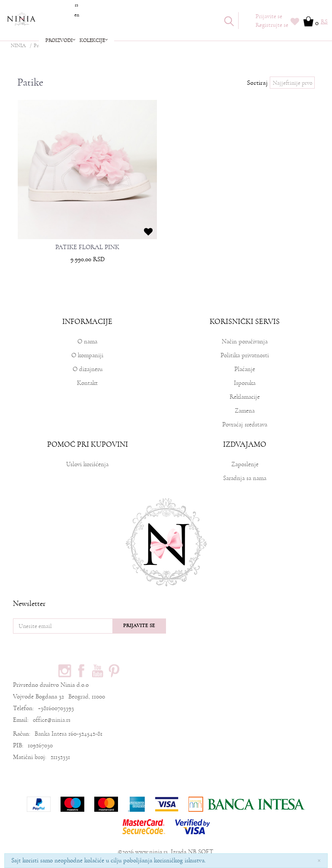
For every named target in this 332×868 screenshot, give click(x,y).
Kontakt (87, 383)
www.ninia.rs (152, 852)
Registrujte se (272, 25)
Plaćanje (245, 369)
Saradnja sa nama (245, 478)
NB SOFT (201, 852)
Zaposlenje (245, 464)
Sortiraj (257, 83)
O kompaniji (87, 355)
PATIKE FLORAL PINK (87, 247)
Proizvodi (43, 46)
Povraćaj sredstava (245, 424)
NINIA (18, 46)
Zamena (245, 411)
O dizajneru (88, 369)
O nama (87, 341)
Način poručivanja (245, 341)
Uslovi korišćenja (87, 464)
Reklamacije (245, 397)
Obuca (68, 46)
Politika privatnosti (245, 355)
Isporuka (245, 383)
